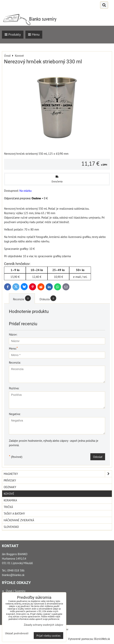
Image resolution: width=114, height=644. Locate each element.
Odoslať (98, 457)
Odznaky (10, 487)
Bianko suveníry (43, 19)
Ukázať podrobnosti (17, 633)
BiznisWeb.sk (102, 639)
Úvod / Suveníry (16, 591)
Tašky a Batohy (14, 513)
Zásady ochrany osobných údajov (44, 625)
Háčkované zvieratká (19, 520)
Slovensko (11, 527)
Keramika (10, 500)
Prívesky (10, 480)
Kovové (9, 494)
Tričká (8, 507)
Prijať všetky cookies (48, 636)
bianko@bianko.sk (13, 575)
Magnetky (58, 474)
